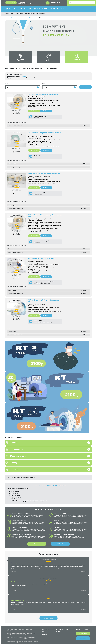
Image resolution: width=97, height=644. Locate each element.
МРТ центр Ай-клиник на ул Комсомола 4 (43, 94)
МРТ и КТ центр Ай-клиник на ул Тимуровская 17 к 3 (45, 216)
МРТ (20, 9)
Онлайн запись (83, 633)
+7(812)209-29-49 (53, 3)
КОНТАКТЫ (46, 629)
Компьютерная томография (19, 18)
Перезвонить (60, 544)
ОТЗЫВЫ (59, 632)
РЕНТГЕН (37, 9)
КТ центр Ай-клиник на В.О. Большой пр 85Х (44, 174)
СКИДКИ (52, 9)
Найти (85, 87)
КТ (25, 9)
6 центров (40, 78)
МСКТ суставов (32, 18)
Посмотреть (24, 76)
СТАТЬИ (45, 634)
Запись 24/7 (11, 3)
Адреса (20, 59)
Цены (48, 59)
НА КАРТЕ (61, 9)
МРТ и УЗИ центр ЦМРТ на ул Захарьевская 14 (44, 301)
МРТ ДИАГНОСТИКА (62, 629)
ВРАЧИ (44, 9)
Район (7, 84)
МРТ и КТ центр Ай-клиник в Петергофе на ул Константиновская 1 (45, 133)
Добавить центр (83, 638)
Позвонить (37, 544)
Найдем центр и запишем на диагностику (25, 3)
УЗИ (30, 9)
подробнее (84, 572)
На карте (46, 111)
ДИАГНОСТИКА (11, 9)
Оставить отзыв (48, 618)
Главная (7, 18)
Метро (44, 84)
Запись (77, 58)
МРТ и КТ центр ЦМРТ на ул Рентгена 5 (42, 259)
